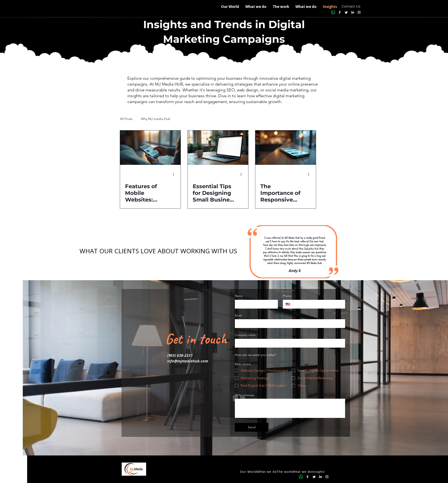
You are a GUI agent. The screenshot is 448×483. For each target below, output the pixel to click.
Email (238, 315)
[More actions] (175, 174)
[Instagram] (359, 12)
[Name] (255, 304)
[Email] (289, 324)
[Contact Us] (351, 6)
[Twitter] (346, 12)
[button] (306, 7)
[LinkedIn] (353, 12)
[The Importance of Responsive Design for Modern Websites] (286, 148)
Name (239, 296)
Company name (245, 335)
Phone (287, 296)
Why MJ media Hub (156, 119)
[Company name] (289, 343)
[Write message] (290, 408)
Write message (245, 395)
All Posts (126, 119)
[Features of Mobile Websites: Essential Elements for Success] (150, 148)
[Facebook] (340, 12)
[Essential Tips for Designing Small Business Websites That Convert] (218, 148)
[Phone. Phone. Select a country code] (290, 304)
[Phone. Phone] (318, 304)
